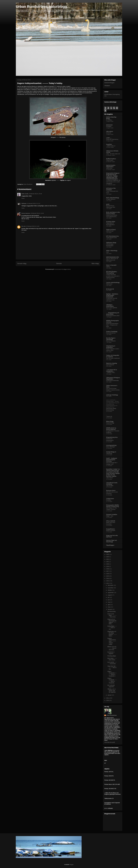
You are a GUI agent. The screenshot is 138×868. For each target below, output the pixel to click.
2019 (108, 566)
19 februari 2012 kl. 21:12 (34, 203)
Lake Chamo (110, 478)
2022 (108, 559)
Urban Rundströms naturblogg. (42, 7)
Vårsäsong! (109, 453)
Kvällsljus (109, 500)
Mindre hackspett (111, 530)
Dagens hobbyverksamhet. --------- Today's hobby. (112, 641)
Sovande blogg (110, 423)
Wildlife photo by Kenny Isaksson (111, 429)
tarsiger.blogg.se (111, 452)
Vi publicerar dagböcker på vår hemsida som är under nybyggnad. (113, 182)
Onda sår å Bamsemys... (113, 139)
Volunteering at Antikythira (111, 347)
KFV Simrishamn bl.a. (113, 236)
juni (109, 600)
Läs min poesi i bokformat (113, 358)
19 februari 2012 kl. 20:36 (35, 194)
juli (109, 597)
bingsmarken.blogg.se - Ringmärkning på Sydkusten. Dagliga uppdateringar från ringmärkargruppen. (113, 176)
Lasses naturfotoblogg (113, 283)
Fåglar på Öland (111, 230)
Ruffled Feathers (111, 159)
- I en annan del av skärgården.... (112, 370)
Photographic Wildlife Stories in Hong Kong (113, 506)
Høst (107, 252)
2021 (108, 562)
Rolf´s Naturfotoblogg (113, 198)
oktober (110, 590)
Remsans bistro (111, 491)
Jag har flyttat (110, 486)
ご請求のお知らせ (111, 146)
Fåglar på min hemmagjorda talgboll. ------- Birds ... (112, 621)
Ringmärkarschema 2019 (113, 316)
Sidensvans (109, 284)
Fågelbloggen (110, 545)
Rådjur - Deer (110, 516)
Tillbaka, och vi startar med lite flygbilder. (112, 691)
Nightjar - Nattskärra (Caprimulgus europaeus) (112, 295)
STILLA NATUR (111, 521)
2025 (108, 554)
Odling (108, 267)
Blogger (71, 865)
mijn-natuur (110, 131)
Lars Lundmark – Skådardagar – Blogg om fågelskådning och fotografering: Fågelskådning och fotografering (113, 403)
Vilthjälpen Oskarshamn (110, 306)
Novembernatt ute (111, 333)
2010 (108, 700)
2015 (108, 576)
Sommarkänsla (110, 365)
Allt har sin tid (110, 231)
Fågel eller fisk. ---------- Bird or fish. (112, 668)
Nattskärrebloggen (109, 83)
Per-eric (24, 226)
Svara (23, 198)
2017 (108, 571)
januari (110, 695)
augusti (110, 595)
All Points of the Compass (111, 189)
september (111, 593)
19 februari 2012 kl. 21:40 (37, 213)
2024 (108, 557)
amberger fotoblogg (112, 395)
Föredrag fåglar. (112, 656)
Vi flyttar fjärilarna (111, 199)
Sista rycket (109, 168)
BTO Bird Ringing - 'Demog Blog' (112, 272)
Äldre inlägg (95, 264)
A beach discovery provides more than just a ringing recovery (113, 276)
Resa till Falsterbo (111, 341)
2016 (108, 574)
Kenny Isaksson (26, 213)
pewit (108, 204)
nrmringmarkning (111, 445)
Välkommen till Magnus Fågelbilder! (113, 378)
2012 (108, 583)
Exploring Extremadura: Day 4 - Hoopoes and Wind (112, 325)
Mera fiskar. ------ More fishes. (112, 659)
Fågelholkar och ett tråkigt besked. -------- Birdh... (112, 634)
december (111, 585)
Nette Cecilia (25, 194)
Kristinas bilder (111, 222)
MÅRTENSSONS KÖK (113, 257)
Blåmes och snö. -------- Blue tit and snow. (112, 648)
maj (109, 602)
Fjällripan (24, 203)
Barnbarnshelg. (112, 611)
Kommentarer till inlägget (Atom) (62, 269)
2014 (108, 578)
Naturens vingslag (112, 363)
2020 (108, 564)
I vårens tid (109, 416)
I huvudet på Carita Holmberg (112, 483)
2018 (108, 569)
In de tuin (109, 133)
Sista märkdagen (111, 447)
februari (110, 609)
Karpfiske (109, 144)
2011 (108, 698)
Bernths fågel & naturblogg (111, 339)
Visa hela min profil (110, 742)
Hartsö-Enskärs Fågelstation (111, 166)
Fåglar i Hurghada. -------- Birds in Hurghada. (112, 681)
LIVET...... (109, 138)
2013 (108, 581)
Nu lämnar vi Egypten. (111, 653)
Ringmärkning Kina (112, 437)
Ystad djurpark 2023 (111, 238)
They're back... (110, 160)
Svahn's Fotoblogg (112, 332)
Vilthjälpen (107, 86)
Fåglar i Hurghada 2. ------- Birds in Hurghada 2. (112, 674)
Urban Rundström (111, 715)
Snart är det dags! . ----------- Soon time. (112, 615)
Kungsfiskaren (110, 529)
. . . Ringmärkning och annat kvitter (113, 313)
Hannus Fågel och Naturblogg (112, 541)
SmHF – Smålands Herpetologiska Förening (112, 460)
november (111, 588)
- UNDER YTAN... (111, 373)
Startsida (59, 264)
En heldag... (109, 120)
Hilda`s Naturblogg (112, 251)
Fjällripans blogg (111, 243)
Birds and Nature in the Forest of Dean (113, 213)
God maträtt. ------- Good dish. (112, 663)
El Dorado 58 (110, 289)
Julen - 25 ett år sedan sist (113, 154)
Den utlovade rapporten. (111, 686)
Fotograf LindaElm (112, 515)
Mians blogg (110, 421)
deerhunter (109, 125)
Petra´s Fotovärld (111, 265)
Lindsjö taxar (110, 499)
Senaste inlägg (22, 264)
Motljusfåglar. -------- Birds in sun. (112, 628)
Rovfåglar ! (109, 126)
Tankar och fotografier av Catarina (113, 356)
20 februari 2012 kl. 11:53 (33, 226)
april (109, 605)
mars (109, 607)
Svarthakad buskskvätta (112, 380)
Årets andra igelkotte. (112, 308)
